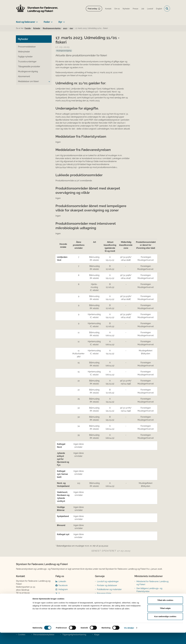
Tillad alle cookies (165, 611)
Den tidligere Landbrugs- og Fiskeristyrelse (149, 590)
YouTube (63, 601)
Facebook (63, 585)
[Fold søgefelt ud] (167, 9)
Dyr (60, 22)
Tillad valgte (165, 620)
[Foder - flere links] (51, 21)
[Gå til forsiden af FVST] (37, 9)
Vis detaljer (129, 639)
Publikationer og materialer (109, 589)
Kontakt (140, 598)
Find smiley (93, 9)
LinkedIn (62, 581)
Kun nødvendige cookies (165, 628)
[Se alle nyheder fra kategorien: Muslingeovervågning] (64, 51)
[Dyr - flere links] (64, 21)
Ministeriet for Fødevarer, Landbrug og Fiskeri (152, 583)
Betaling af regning (25, 602)
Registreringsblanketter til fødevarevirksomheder (109, 603)
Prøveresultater (104, 593)
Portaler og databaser (107, 585)
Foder (47, 22)
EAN (18, 599)
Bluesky (62, 597)
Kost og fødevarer (26, 22)
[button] (49, 82)
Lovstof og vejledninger (108, 581)
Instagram (63, 589)
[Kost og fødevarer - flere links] (36, 21)
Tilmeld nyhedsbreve (107, 597)
